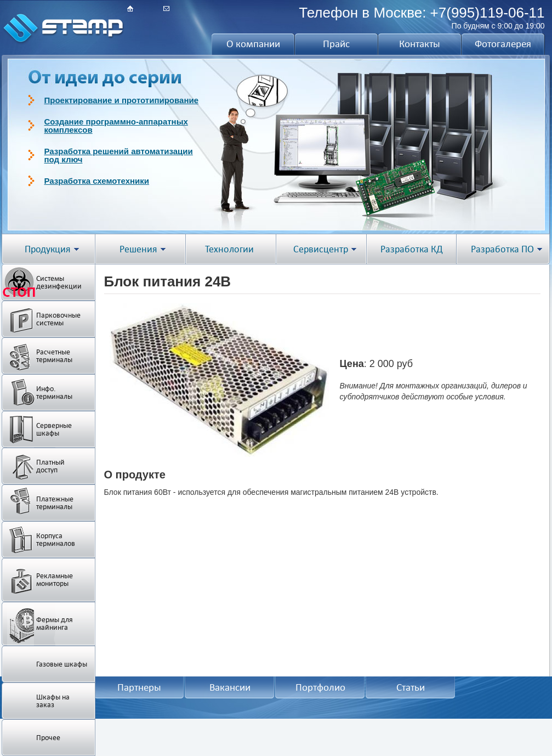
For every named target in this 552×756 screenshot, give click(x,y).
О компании (253, 44)
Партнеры (139, 687)
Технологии (229, 249)
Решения (138, 249)
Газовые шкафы (62, 664)
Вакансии (230, 687)
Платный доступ (50, 466)
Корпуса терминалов (56, 540)
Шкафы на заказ (53, 701)
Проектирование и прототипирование (122, 100)
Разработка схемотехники (97, 181)
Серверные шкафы (54, 429)
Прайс (336, 44)
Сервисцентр (321, 249)
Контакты (420, 44)
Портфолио (320, 687)
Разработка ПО (502, 249)
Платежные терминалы (55, 503)
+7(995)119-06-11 (488, 13)
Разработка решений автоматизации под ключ (119, 155)
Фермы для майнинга (55, 624)
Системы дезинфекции (59, 282)
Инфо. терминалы (54, 393)
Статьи (411, 687)
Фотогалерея (503, 44)
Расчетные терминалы (54, 356)
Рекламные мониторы (55, 580)
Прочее (48, 738)
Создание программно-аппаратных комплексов (116, 126)
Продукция (48, 249)
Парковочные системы (58, 319)
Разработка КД (412, 249)
